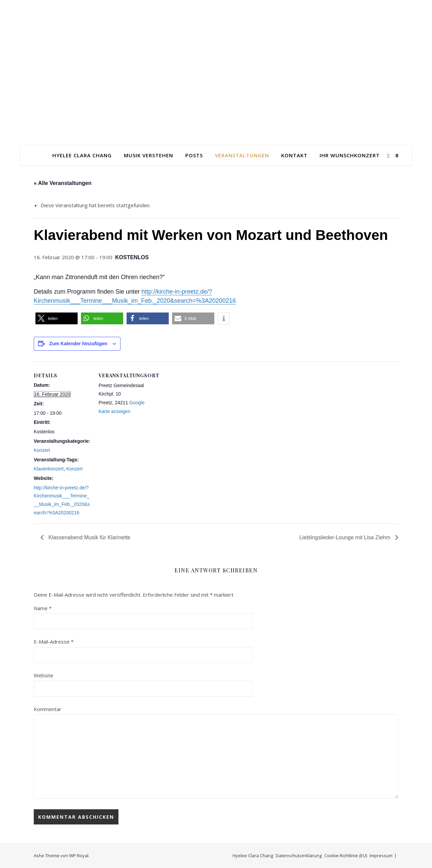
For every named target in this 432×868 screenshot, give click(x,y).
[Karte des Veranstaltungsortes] (199, 432)
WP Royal (79, 856)
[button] (57, 318)
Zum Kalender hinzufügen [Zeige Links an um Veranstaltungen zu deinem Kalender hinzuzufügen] (78, 344)
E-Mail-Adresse (54, 642)
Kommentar (48, 709)
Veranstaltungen (242, 155)
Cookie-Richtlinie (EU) (346, 856)
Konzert (42, 450)
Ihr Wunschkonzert (350, 155)
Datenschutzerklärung (299, 856)
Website (44, 675)
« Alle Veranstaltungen (63, 183)
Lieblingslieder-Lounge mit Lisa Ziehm (346, 537)
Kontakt (294, 155)
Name (43, 608)
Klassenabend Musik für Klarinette (89, 537)
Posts (194, 155)
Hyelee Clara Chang (82, 155)
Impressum (381, 856)
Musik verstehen (148, 155)
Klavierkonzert (49, 469)
